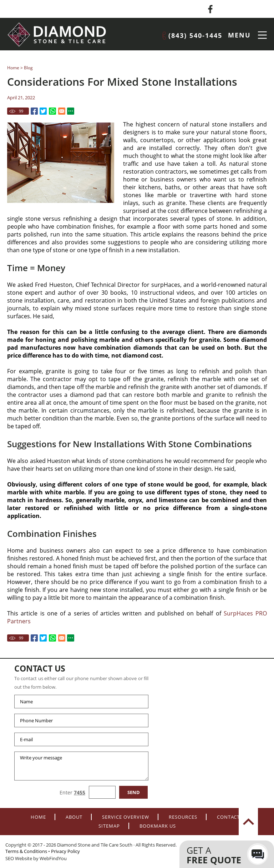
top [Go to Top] (248, 822)
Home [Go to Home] (13, 68)
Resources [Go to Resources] (183, 817)
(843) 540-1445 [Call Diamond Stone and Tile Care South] (195, 35)
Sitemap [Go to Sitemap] (109, 826)
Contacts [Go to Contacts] (230, 817)
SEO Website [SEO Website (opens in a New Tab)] (19, 858)
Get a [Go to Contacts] (220, 855)
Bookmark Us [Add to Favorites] (158, 826)
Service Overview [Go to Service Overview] (126, 817)
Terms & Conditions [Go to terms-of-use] (26, 851)
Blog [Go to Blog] (28, 68)
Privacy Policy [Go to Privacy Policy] (65, 851)
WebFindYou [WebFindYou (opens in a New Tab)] (53, 858)
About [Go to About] (74, 817)
